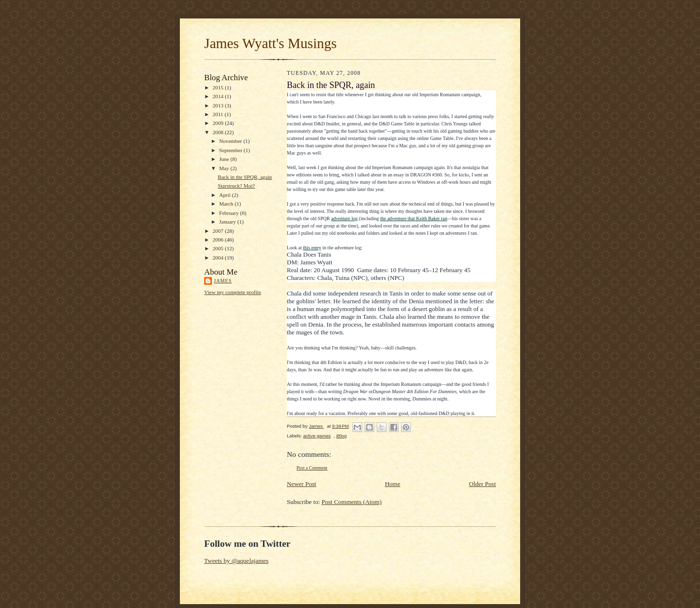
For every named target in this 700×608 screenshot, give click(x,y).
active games (317, 436)
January (228, 222)
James (223, 281)
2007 (219, 231)
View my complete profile (233, 292)
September (232, 150)
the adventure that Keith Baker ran (414, 218)
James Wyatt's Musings (271, 43)
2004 (219, 258)
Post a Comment (312, 468)
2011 (219, 114)
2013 (219, 105)
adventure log (344, 218)
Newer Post (301, 484)
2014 (219, 96)
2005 (219, 248)
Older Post (482, 484)
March (227, 204)
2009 (219, 123)
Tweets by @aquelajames (236, 561)
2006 (219, 240)
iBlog (341, 436)
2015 (219, 87)
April (226, 195)
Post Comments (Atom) (352, 502)
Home (393, 484)
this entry (312, 248)
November (231, 141)
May (225, 168)
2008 (219, 132)
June (225, 159)
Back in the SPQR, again (245, 177)
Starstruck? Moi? (236, 186)
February (230, 213)
